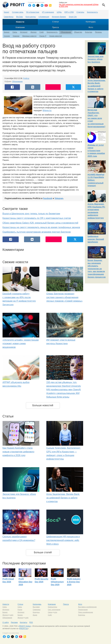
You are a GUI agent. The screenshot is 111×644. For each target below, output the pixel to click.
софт (12, 615)
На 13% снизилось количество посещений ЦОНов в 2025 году (79, 5)
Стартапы (80, 12)
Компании (20, 27)
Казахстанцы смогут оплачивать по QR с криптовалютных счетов (37, 218)
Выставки (36, 607)
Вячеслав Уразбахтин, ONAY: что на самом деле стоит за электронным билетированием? (97, 118)
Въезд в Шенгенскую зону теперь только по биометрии (31, 214)
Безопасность (92, 12)
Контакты (23, 622)
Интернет (24, 32)
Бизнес (7, 32)
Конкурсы (36, 612)
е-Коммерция (44, 17)
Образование (66, 32)
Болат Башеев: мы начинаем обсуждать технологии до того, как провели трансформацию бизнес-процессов (97, 269)
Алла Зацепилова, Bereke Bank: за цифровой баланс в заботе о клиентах (63, 498)
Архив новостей (56, 36)
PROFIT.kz (24, 629)
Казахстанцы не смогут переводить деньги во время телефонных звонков (41, 227)
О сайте (6, 622)
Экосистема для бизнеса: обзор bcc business (96, 59)
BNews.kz (47, 110)
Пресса (55, 27)
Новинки (16, 36)
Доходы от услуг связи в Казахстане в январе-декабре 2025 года (96, 151)
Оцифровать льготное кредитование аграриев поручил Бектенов (37, 232)
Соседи (7, 36)
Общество (78, 32)
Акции (35, 615)
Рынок (20, 610)
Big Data (20, 17)
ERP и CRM (69, 12)
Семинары (37, 610)
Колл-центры (31, 17)
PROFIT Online (25, 626)
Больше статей (43, 552)
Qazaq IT (43, 36)
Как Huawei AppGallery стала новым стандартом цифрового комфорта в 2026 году (18, 452)
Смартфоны (9, 17)
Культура (89, 32)
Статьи (55, 22)
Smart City (73, 17)
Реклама (14, 622)
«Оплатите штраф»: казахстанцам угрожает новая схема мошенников (21, 344)
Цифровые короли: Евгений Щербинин (96, 239)
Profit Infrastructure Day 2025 (57, 582)
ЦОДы (59, 12)
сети (55, 612)
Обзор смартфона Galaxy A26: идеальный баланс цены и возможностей (40, 223)
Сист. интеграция (54, 610)
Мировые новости (29, 36)
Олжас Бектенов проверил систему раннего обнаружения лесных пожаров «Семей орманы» (64, 297)
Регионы (98, 32)
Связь (15, 32)
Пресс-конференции (86, 612)
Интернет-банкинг (59, 17)
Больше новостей (43, 405)
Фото (91, 27)
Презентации (83, 610)
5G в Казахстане (33, 12)
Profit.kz (26, 78)
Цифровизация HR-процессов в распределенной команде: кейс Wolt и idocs (63, 540)
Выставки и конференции (87, 607)
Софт (42, 32)
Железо (33, 32)
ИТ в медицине (48, 12)
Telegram (59, 198)
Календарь (91, 22)
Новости (20, 22)
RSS (31, 622)
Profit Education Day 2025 (26, 582)
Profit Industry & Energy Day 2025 (74, 582)
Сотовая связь (18, 12)
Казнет (7, 12)
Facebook (48, 198)
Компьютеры (53, 607)
